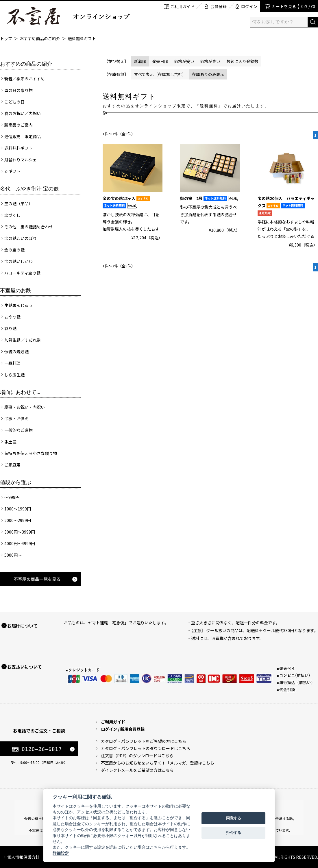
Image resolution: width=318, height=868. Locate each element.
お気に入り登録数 (242, 61)
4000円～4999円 (20, 543)
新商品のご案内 (19, 125)
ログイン (249, 6)
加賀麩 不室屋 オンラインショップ (71, 16)
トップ (6, 38)
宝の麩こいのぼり (21, 238)
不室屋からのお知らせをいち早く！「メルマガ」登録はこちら (158, 763)
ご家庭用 (12, 465)
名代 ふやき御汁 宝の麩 (29, 189)
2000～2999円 (18, 520)
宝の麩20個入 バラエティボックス (286, 206)
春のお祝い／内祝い (23, 113)
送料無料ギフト (82, 38)
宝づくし (12, 215)
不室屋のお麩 (16, 290)
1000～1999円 (18, 509)
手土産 (10, 442)
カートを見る (293, 6)
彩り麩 (10, 328)
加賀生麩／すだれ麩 (23, 340)
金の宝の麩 (14, 250)
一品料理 (12, 363)
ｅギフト (12, 171)
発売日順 (160, 61)
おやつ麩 (12, 317)
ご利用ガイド (182, 6)
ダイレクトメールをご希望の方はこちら (137, 770)
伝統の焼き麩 (16, 351)
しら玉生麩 (14, 375)
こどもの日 (14, 102)
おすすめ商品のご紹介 (40, 38)
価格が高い (210, 61)
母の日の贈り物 (19, 90)
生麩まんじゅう (19, 305)
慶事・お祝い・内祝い (25, 407)
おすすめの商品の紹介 (26, 64)
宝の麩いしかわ (19, 261)
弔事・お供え (16, 419)
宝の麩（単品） (19, 203)
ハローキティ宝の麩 (22, 273)
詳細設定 (61, 853)
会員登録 (219, 6)
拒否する (234, 833)
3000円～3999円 (20, 532)
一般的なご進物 (19, 430)
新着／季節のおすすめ (25, 79)
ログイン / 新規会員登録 (123, 729)
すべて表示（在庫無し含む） (160, 74)
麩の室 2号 (209, 198)
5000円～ (13, 555)
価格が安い (184, 61)
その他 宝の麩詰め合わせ (29, 227)
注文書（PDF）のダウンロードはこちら (137, 756)
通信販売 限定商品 (23, 136)
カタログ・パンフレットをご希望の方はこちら (144, 741)
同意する (234, 818)
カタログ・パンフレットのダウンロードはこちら (146, 748)
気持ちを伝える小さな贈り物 (31, 453)
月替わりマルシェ (21, 160)
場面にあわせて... (20, 392)
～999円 (12, 497)
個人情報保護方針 (23, 857)
